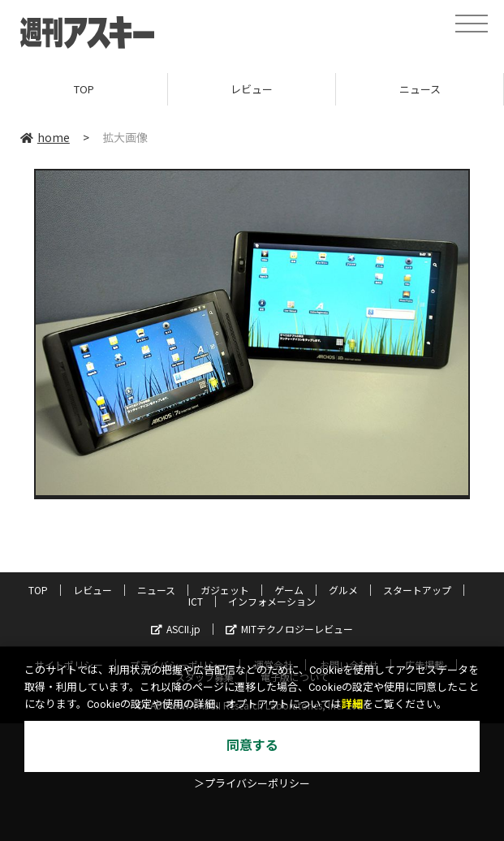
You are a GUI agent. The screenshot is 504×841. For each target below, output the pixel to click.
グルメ (343, 590)
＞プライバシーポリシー (252, 784)
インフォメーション (272, 601)
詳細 (352, 704)
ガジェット (225, 590)
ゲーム (289, 590)
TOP (84, 89)
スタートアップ (417, 590)
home (45, 137)
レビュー (252, 89)
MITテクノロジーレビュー (289, 629)
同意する (252, 746)
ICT (196, 601)
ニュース (420, 89)
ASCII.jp (176, 629)
